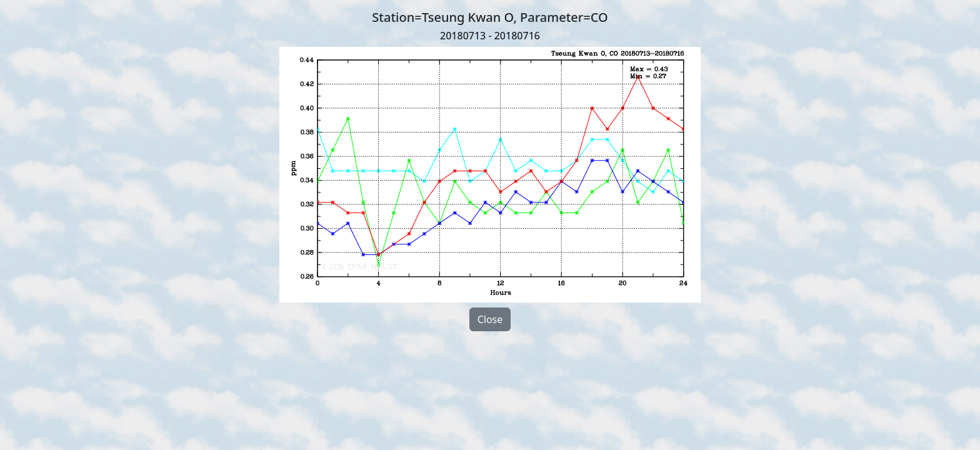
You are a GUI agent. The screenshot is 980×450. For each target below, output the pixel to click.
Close (490, 319)
